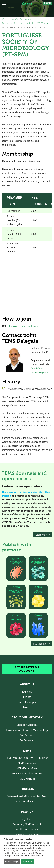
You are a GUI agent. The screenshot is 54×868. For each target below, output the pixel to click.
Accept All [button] (28, 861)
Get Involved (27, 740)
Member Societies (20, 19)
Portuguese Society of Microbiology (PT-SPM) (24, 23)
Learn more (42, 535)
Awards (27, 707)
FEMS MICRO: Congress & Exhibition (27, 758)
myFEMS (27, 819)
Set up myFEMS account (27, 669)
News (27, 751)
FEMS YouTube (27, 779)
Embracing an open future (22, 486)
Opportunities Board (27, 801)
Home (5, 19)
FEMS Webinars (27, 763)
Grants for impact (27, 702)
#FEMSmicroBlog (27, 768)
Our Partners (27, 735)
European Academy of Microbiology (27, 730)
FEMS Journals (40, 644)
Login (47, 3)
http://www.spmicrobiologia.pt (23, 326)
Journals (27, 692)
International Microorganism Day (27, 796)
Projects (27, 789)
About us (27, 684)
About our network (27, 717)
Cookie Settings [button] (12, 861)
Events (27, 697)
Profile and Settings (27, 829)
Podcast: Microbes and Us (27, 774)
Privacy (27, 812)
